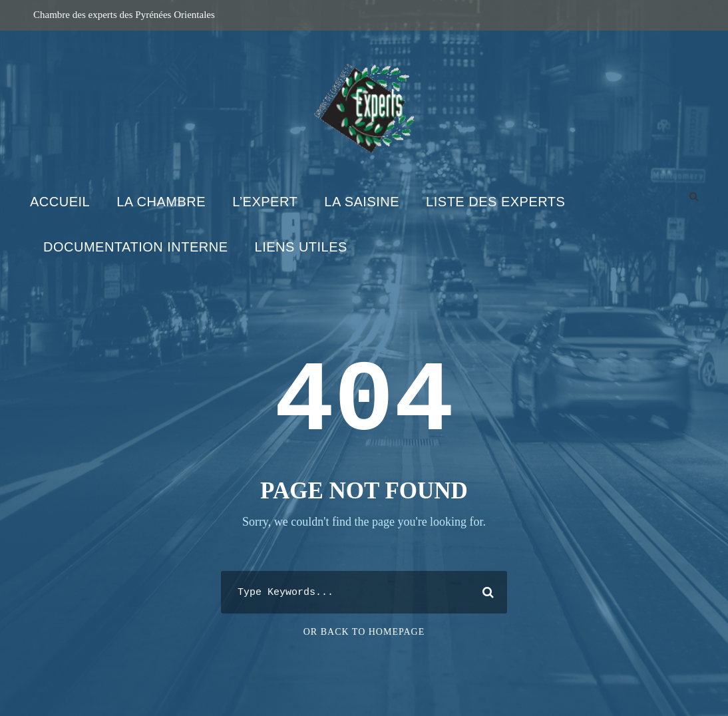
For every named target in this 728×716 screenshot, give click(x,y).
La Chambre (161, 202)
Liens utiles (301, 247)
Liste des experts (495, 202)
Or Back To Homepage (364, 632)
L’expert (265, 202)
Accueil (60, 202)
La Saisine (362, 202)
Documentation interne (136, 247)
